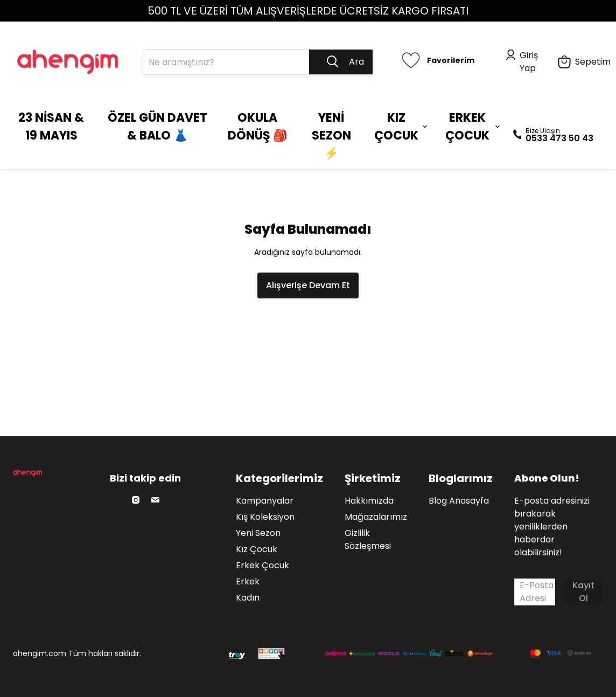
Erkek (248, 581)
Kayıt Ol (583, 592)
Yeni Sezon (258, 533)
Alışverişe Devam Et (308, 285)
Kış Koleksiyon (265, 517)
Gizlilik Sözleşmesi (368, 539)
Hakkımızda (369, 501)
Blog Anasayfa (459, 501)
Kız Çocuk (257, 549)
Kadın (248, 598)
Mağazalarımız (376, 517)
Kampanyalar (265, 501)
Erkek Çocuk (262, 565)
